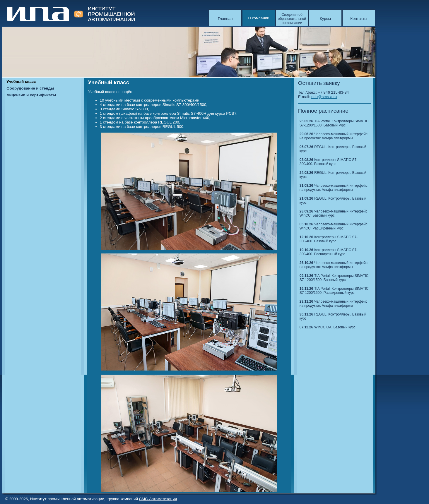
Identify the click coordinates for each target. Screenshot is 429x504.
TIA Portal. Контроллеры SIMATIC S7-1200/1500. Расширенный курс (334, 291)
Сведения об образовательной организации (292, 19)
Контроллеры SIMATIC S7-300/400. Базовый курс (329, 162)
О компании (259, 18)
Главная (225, 19)
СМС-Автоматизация (158, 499)
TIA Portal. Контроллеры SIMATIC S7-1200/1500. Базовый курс (334, 123)
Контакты (359, 19)
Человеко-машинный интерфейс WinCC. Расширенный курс (334, 226)
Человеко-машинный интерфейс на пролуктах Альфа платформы (334, 136)
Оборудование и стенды (30, 88)
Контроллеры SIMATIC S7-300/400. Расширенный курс (329, 252)
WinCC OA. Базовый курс (335, 327)
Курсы (325, 19)
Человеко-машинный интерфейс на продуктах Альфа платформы (334, 188)
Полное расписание (323, 111)
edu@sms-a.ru (324, 97)
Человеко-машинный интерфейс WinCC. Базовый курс (334, 213)
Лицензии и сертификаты (31, 95)
